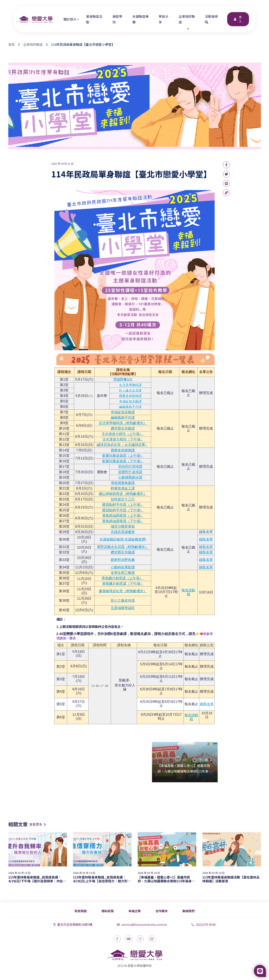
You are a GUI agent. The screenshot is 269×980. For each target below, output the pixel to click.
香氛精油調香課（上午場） (123, 516)
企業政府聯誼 (187, 19)
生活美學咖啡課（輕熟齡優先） (123, 423)
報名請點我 (188, 592)
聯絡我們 (189, 911)
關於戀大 (70, 19)
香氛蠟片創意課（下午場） (123, 584)
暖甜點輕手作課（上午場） (123, 505)
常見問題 (80, 911)
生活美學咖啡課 (130, 385)
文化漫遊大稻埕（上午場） (123, 434)
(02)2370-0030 (204, 924)
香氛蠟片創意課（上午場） (123, 578)
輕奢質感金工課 (123, 488)
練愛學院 (117, 19)
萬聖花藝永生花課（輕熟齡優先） (123, 547)
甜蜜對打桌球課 (130, 472)
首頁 (12, 44)
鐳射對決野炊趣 (123, 560)
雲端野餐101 (123, 379)
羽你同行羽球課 (130, 467)
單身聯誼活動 (94, 19)
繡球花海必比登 (109, 445)
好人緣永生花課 (130, 390)
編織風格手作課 (130, 407)
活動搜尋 (212, 19)
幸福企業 (135, 911)
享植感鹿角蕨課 (123, 483)
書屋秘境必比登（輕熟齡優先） (123, 591)
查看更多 (38, 824)
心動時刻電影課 (123, 567)
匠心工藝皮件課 (123, 601)
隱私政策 (108, 911)
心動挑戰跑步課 (130, 477)
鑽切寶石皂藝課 (123, 428)
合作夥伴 (161, 911)
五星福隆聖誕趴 (123, 608)
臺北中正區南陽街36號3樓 (73, 924)
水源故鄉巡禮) (135, 539)
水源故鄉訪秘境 (111, 539)
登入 (237, 19)
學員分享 (164, 19)
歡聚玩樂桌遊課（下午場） (123, 461)
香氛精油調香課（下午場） (123, 521)
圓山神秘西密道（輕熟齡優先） (123, 494)
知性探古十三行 (123, 499)
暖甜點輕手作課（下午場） (123, 510)
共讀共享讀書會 (123, 532)
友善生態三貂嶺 (123, 573)
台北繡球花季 (134, 445)
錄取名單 (206, 532)
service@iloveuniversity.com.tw (142, 924)
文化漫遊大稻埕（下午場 (121, 439)
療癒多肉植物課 (130, 396)
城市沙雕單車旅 (123, 527)
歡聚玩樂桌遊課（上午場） (123, 456)
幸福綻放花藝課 (130, 401)
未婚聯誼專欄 (140, 19)
